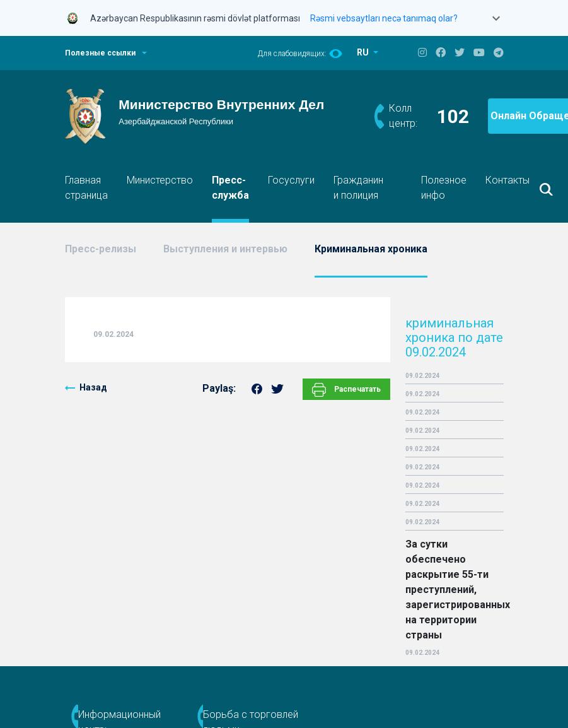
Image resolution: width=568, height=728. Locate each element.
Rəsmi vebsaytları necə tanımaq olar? (384, 18)
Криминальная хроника (371, 249)
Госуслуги (291, 180)
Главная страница (86, 188)
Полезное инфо (444, 188)
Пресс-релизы (101, 249)
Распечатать (346, 390)
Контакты (507, 180)
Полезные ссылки (100, 53)
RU (364, 52)
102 (453, 116)
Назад (93, 387)
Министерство (160, 180)
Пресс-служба (230, 188)
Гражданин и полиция (358, 188)
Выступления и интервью (225, 249)
